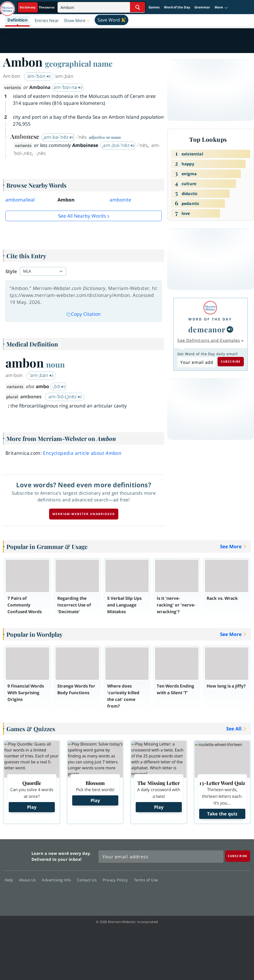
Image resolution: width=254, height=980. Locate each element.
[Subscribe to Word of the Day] (197, 362)
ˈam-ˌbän (42, 375)
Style (11, 271)
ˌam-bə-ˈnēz (58, 137)
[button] (221, 7)
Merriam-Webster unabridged (84, 514)
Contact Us (88, 880)
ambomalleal (20, 200)
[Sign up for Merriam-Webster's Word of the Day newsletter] (161, 857)
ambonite (120, 200)
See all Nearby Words (82, 216)
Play (32, 807)
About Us (29, 880)
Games (154, 7)
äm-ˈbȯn (39, 76)
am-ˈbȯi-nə (68, 87)
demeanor (207, 329)
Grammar (202, 7)
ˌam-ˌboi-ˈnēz (118, 145)
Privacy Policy (117, 880)
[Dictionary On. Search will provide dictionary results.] (37, 7)
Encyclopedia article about (82, 453)
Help (10, 880)
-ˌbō (59, 386)
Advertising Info (58, 880)
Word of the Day (177, 7)
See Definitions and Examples (209, 340)
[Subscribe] (238, 856)
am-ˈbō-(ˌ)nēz (65, 397)
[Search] (101, 7)
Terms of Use (146, 880)
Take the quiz (222, 814)
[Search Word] (138, 7)
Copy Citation (84, 314)
